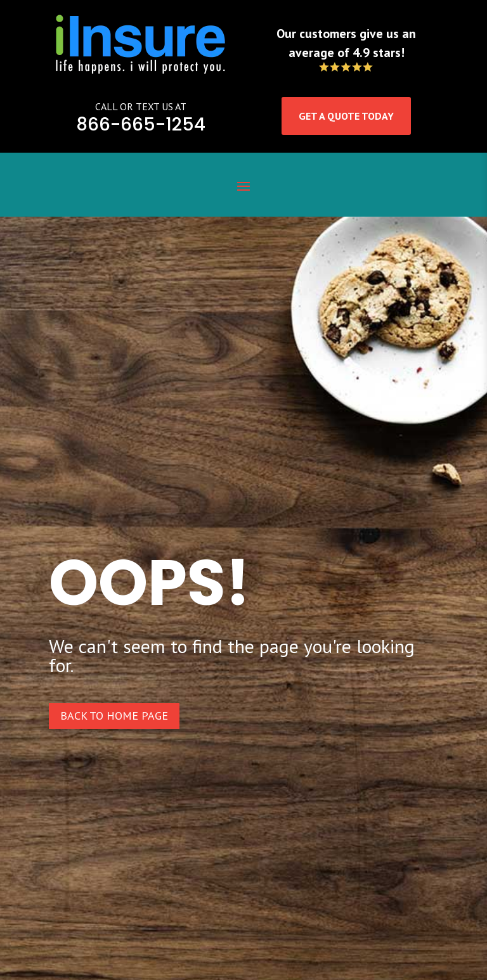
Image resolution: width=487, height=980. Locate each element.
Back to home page (114, 716)
